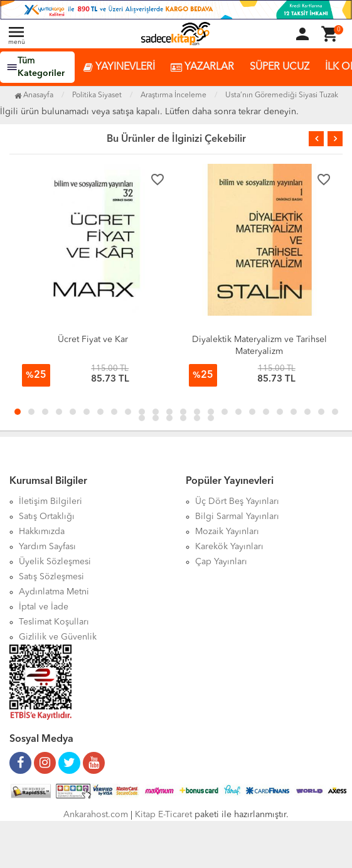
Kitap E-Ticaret (163, 815)
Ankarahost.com (96, 815)
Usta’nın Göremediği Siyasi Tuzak (282, 95)
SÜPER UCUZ (280, 67)
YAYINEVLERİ (119, 67)
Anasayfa (34, 95)
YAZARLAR (202, 67)
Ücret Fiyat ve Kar (93, 340)
